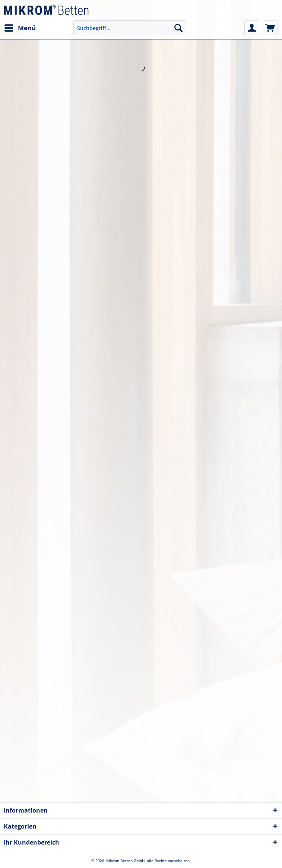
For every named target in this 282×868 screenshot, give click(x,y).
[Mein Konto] (252, 28)
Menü (20, 27)
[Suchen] (178, 28)
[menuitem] (20, 28)
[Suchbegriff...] (130, 28)
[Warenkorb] (270, 28)
